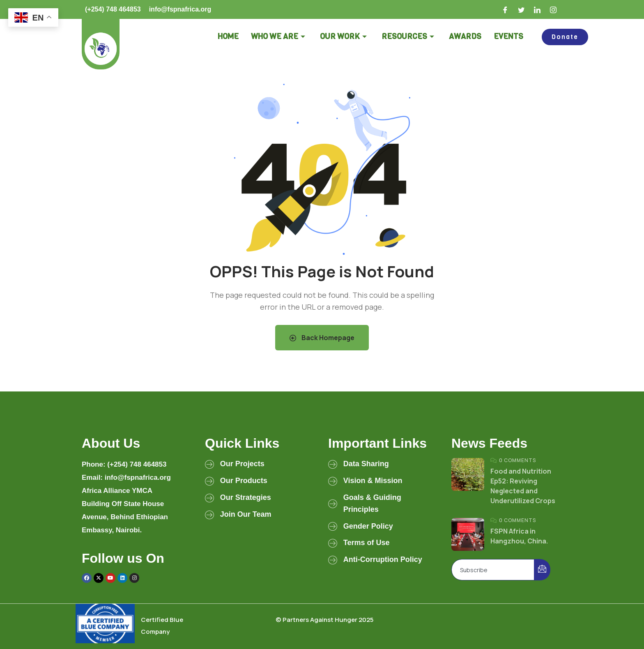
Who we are (278, 36)
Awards (465, 36)
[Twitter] (522, 9)
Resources (408, 36)
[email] (493, 570)
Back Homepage (322, 338)
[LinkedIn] (538, 9)
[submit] (542, 570)
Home (228, 36)
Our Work (343, 36)
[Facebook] (506, 9)
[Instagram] (554, 9)
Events (508, 36)
